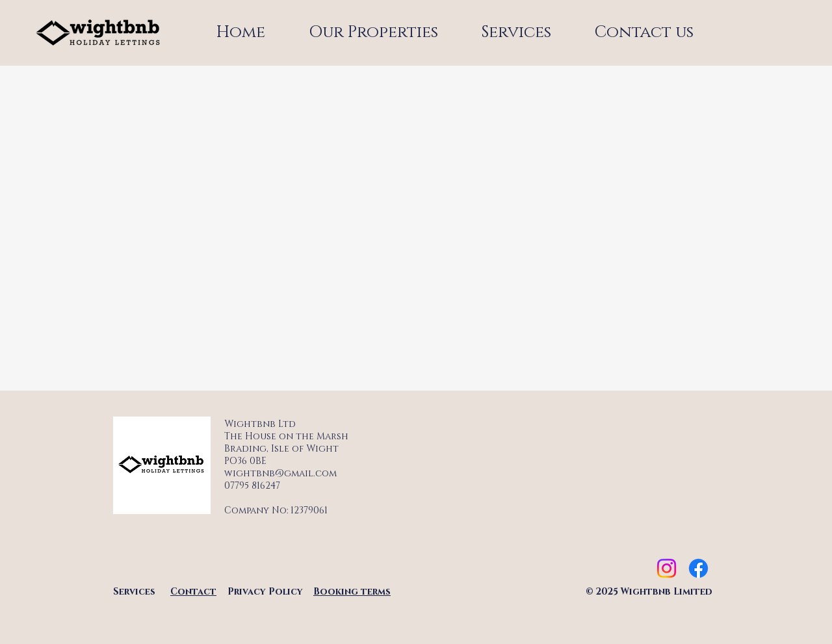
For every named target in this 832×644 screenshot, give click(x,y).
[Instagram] (667, 568)
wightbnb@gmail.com (280, 473)
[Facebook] (698, 568)
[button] (516, 32)
